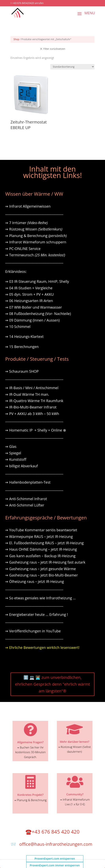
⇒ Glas (11, 446)
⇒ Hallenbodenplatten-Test (28, 482)
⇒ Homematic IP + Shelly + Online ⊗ (35, 430)
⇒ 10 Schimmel (18, 327)
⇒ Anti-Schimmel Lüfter (25, 505)
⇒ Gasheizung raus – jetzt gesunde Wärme (40, 569)
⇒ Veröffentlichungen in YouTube (33, 631)
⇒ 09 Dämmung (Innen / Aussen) (32, 320)
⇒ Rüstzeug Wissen (34, 229)
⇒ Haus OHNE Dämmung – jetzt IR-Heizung (41, 549)
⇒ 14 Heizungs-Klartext (24, 336)
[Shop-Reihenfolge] (72, 67)
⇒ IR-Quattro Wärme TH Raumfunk (34, 401)
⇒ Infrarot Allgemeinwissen (28, 206)
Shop (16, 39)
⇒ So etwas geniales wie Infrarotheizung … (40, 598)
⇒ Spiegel (13, 453)
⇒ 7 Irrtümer (26, 223)
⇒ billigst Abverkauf (21, 466)
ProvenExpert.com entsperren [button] (55, 859)
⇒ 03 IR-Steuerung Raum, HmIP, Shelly (37, 281)
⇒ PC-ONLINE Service (23, 249)
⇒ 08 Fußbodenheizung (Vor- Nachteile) (38, 314)
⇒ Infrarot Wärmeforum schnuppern (36, 242)
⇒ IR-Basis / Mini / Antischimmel (32, 388)
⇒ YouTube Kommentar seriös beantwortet (41, 530)
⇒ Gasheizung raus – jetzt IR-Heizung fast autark (45, 562)
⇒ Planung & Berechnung (36, 236)
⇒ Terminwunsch (35, 255)
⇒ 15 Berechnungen (22, 347)
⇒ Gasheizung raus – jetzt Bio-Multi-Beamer (41, 575)
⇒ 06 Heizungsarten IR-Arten (29, 301)
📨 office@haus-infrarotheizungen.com (51, 844)
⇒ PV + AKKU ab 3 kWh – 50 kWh (32, 414)
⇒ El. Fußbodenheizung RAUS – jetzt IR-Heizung (44, 543)
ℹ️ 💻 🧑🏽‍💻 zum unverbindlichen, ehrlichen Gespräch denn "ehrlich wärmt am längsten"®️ (53, 684)
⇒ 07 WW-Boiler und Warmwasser (34, 307)
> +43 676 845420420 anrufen (27, 3)
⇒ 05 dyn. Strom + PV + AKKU (29, 294)
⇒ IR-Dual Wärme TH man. (27, 394)
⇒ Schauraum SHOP (22, 371)
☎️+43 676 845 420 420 (52, 832)
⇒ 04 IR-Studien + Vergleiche (29, 288)
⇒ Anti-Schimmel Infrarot (26, 499)
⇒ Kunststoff (16, 459)
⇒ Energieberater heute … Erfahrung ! (36, 614)
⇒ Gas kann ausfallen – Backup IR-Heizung (40, 556)
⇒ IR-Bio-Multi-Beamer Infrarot (31, 407)
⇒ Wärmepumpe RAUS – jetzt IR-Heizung (39, 537)
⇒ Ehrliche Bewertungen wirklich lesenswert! (42, 647)
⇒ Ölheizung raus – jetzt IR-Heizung (35, 581)
